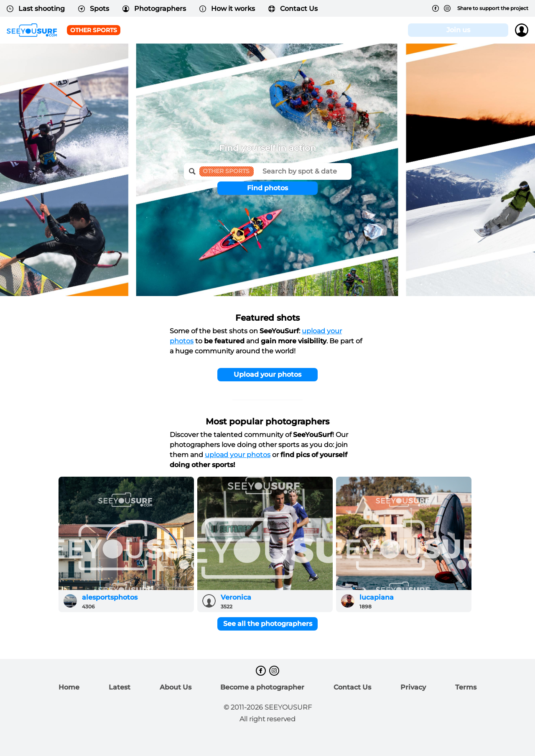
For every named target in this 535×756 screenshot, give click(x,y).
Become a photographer (262, 687)
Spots (94, 9)
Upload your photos (267, 374)
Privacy (413, 687)
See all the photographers (268, 624)
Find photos (267, 188)
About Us (176, 687)
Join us (458, 30)
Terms (466, 687)
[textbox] (303, 169)
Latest (120, 687)
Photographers (154, 9)
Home (69, 687)
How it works (227, 9)
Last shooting (36, 9)
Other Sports (94, 30)
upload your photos (238, 455)
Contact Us (293, 9)
